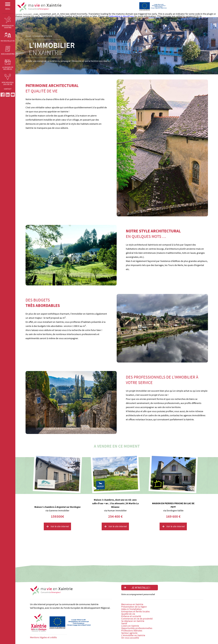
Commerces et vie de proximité (137, 619)
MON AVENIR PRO (8, 51)
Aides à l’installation (131, 609)
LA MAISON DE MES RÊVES (8, 65)
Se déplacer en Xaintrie (133, 621)
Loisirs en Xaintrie (130, 626)
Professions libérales (132, 631)
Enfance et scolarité (131, 616)
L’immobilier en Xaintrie (43, 36)
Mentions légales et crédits (43, 637)
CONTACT (8, 90)
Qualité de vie (128, 614)
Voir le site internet (60, 526)
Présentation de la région (134, 607)
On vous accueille (130, 638)
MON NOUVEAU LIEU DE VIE (8, 80)
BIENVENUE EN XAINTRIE (8, 22)
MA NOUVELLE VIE (8, 37)
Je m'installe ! (199, 4)
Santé (124, 623)
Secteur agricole (129, 633)
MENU (8, 7)
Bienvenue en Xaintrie (132, 604)
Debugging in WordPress (122, 16)
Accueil (28, 36)
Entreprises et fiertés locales (135, 611)
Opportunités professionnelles (137, 628)
